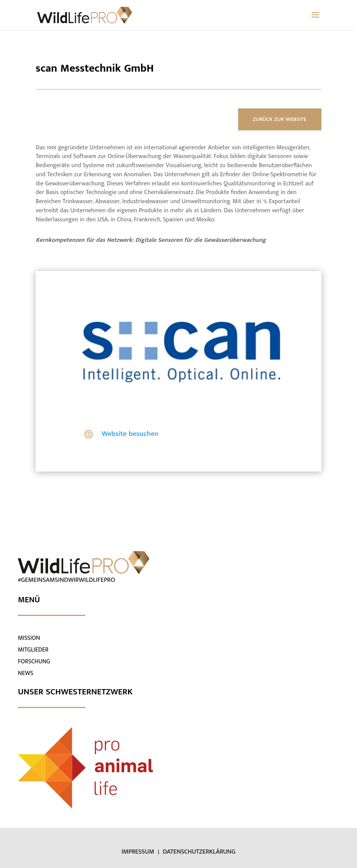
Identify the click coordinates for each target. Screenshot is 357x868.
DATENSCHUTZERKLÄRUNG (199, 852)
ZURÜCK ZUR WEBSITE (280, 119)
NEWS (26, 673)
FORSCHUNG (34, 662)
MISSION (29, 638)
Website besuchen (130, 434)
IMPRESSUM (139, 852)
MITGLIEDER (33, 650)
